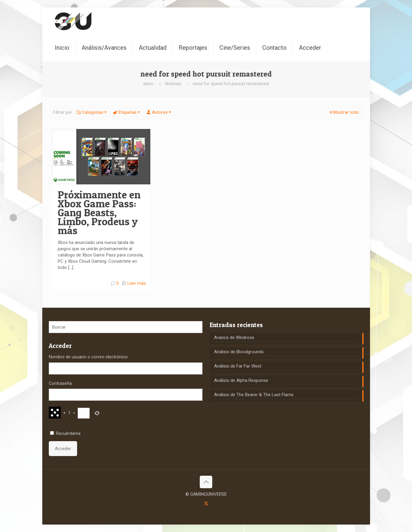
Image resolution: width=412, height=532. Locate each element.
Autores (159, 112)
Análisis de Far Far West (238, 366)
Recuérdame (68, 433)
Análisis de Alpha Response (241, 380)
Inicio (148, 84)
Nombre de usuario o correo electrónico (88, 357)
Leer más (137, 283)
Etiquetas (127, 112)
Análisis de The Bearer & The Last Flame (254, 395)
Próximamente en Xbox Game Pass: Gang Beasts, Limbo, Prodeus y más (99, 213)
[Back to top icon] (206, 482)
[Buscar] (126, 327)
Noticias (173, 84)
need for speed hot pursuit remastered (231, 84)
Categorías (92, 112)
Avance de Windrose (234, 337)
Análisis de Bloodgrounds (239, 352)
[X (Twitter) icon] (206, 503)
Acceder (63, 449)
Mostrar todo (344, 112)
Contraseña (60, 383)
